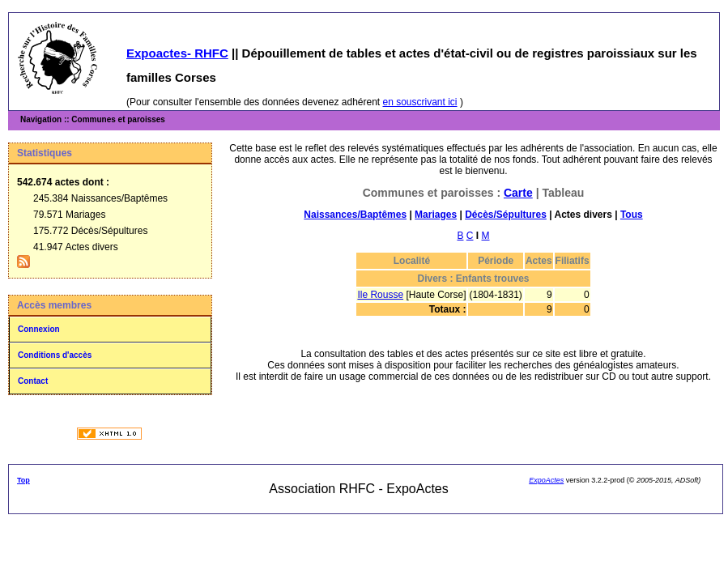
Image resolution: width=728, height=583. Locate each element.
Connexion (39, 329)
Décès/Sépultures (506, 215)
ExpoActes (546, 480)
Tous (632, 215)
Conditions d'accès (55, 355)
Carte (518, 193)
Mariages (436, 215)
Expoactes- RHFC (177, 53)
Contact (33, 381)
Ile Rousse (380, 295)
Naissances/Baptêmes (355, 215)
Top (23, 480)
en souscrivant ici (420, 102)
